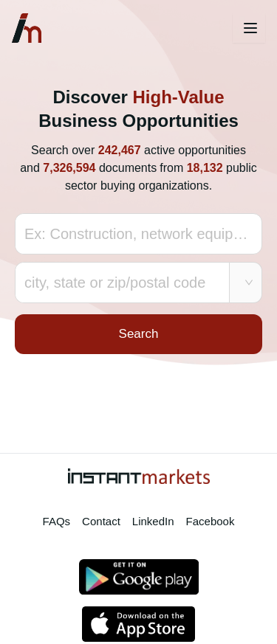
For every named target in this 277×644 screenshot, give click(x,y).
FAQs (57, 521)
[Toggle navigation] (249, 28)
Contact (101, 521)
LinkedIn (153, 521)
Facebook (211, 521)
